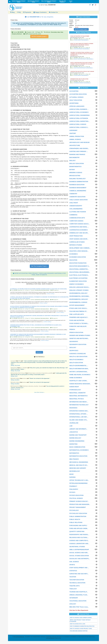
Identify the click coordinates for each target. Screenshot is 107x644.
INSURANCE (73, 408)
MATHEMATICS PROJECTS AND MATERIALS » (82, 83)
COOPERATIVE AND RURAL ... (79, 227)
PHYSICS (72, 492)
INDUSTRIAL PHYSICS (77, 399)
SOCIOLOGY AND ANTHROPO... (80, 559)
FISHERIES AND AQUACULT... (79, 317)
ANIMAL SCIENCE (75, 139)
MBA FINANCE (74, 459)
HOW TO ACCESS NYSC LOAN (77, 624)
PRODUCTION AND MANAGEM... (80, 504)
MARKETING (73, 444)
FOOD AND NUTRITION (77, 320)
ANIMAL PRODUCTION (77, 136)
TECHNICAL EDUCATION (77, 583)
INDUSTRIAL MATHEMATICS (78, 396)
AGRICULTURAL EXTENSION (79, 118)
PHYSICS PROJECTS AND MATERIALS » (81, 40)
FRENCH (72, 329)
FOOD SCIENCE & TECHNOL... (79, 323)
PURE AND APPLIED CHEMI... (79, 528)
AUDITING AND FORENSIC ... (79, 151)
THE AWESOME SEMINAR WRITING (79, 631)
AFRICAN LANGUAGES (77, 106)
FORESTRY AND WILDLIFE (78, 326)
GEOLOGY (73, 348)
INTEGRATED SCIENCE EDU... (79, 411)
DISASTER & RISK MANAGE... (79, 251)
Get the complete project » (39, 36)
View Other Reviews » (39, 392)
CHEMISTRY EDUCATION (77, 197)
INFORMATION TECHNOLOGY (79, 405)
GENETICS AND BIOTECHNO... (79, 338)
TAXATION (73, 577)
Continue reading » (51, 294)
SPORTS (72, 565)
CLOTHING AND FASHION (78, 212)
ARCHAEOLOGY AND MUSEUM (79, 142)
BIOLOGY (72, 161)
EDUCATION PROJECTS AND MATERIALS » (82, 49)
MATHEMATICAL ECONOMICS (79, 450)
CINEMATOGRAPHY (76, 206)
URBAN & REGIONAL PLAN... (79, 595)
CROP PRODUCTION (76, 236)
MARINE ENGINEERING (77, 441)
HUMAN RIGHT (74, 387)
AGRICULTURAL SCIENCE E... (79, 127)
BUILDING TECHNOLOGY (78, 179)
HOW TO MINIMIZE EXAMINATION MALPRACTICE (82, 626)
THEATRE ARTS (74, 586)
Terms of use (58, 638)
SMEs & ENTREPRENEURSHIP (79, 550)
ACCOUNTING (74, 91)
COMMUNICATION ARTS (77, 218)
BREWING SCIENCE (76, 173)
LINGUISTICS (74, 432)
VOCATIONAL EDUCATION (78, 601)
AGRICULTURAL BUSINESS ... (79, 109)
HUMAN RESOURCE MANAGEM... (80, 384)
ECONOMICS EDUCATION (78, 257)
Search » (39, 352)
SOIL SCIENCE (74, 562)
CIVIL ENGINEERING (76, 209)
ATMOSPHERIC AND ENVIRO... (79, 148)
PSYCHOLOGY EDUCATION (78, 513)
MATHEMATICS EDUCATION (78, 456)
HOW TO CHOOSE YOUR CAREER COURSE (81, 618)
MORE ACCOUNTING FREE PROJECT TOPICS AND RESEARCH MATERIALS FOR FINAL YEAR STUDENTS (40, 274)
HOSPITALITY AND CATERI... (79, 381)
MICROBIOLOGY (75, 471)
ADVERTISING (74, 103)
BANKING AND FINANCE (77, 154)
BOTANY (72, 170)
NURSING (72, 477)
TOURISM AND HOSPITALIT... (79, 592)
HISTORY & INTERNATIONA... (79, 372)
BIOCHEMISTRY (74, 158)
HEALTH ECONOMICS (76, 360)
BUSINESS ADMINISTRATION (79, 182)
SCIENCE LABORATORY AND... (79, 544)
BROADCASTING (75, 176)
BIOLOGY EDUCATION (77, 164)
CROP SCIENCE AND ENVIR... (79, 239)
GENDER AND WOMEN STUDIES (80, 335)
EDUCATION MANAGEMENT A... (80, 266)
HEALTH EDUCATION (76, 363)
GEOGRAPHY (74, 342)
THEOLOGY (73, 589)
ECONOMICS (74, 254)
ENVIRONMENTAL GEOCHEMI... (80, 296)
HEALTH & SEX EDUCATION (78, 357)
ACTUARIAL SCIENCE (76, 97)
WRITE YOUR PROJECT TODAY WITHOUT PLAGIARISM (80, 621)
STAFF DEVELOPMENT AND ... (79, 568)
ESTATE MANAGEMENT (77, 305)
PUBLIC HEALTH (75, 519)
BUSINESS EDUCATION (77, 185)
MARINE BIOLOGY (75, 438)
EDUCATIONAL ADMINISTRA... (79, 269)
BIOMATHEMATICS (75, 167)
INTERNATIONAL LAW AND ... (79, 417)
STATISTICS (73, 571)
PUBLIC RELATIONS (76, 522)
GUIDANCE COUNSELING (78, 354)
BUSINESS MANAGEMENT (78, 188)
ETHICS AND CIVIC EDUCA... (79, 308)
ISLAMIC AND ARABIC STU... (79, 420)
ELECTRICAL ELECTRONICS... (79, 275)
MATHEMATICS (74, 453)
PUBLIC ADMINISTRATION (78, 516)
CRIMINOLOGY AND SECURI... (79, 233)
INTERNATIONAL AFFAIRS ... (79, 414)
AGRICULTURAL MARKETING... (79, 121)
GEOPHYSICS (74, 351)
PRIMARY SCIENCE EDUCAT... (79, 501)
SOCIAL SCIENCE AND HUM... (79, 553)
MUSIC (72, 474)
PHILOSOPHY (74, 489)
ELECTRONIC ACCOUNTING (78, 278)
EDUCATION (73, 260)
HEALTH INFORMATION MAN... (79, 369)
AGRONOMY (73, 130)
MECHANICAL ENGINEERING (79, 462)
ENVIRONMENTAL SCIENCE (78, 302)
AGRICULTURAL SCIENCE (78, 124)
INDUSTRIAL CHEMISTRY (78, 393)
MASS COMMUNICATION (77, 447)
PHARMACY (73, 486)
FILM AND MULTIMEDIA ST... (78, 311)
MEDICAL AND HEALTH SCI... (79, 465)
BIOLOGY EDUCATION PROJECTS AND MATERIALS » (84, 59)
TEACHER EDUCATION (77, 580)
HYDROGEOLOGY (75, 390)
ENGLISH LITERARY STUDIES (79, 290)
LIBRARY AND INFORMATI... (78, 429)
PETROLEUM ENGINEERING (78, 483)
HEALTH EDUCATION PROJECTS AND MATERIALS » (84, 68)
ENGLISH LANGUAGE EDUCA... (80, 287)
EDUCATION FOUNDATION (78, 263)
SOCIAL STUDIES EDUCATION (79, 556)
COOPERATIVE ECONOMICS (79, 230)
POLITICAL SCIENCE (76, 498)
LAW (71, 426)
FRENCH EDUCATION (76, 332)
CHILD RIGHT (74, 203)
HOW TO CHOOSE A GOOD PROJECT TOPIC (81, 629)
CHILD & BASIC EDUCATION (79, 200)
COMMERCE (73, 215)
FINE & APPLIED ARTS (77, 314)
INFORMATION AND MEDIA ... (79, 402)
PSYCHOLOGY (74, 510)
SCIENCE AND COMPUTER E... (79, 541)
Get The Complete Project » (39, 266)
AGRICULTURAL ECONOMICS (79, 112)
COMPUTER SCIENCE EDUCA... (80, 224)
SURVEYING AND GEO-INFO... (79, 574)
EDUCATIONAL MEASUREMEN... (80, 272)
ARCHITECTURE (75, 145)
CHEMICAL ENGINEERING (78, 191)
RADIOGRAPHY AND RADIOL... (79, 535)
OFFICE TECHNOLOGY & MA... (79, 480)
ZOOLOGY (73, 604)
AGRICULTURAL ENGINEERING (80, 115)
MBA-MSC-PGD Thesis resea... (79, 607)
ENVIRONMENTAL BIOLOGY (78, 293)
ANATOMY (73, 133)
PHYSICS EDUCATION (76, 495)
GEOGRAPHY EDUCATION (78, 344)
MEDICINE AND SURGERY (78, 468)
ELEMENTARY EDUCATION (78, 281)
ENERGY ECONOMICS (77, 284)
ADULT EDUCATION (76, 100)
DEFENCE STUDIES (76, 245)
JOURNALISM (74, 423)
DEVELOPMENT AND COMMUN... (80, 248)
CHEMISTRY (73, 194)
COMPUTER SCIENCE (76, 221)
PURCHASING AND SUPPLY (78, 526)
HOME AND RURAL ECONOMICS (80, 375)
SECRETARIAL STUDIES (77, 547)
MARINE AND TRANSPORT (78, 435)
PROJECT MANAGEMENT (78, 507)
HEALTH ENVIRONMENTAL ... (79, 366)
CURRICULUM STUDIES (77, 242)
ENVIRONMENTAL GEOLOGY (79, 299)
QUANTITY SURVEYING (77, 532)
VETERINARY (74, 598)
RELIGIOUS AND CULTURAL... (79, 538)
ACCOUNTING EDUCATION (78, 94)
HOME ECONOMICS (76, 378)
